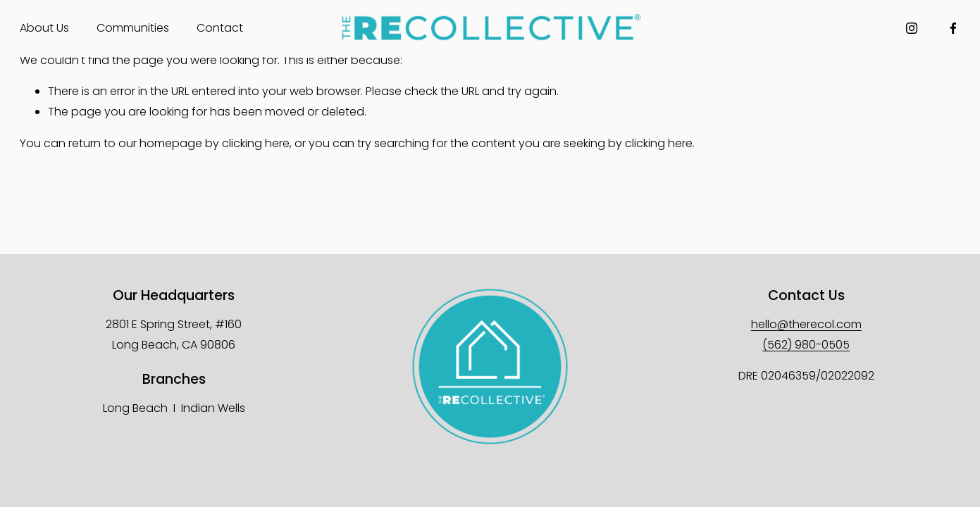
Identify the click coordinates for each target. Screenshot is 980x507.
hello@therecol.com (806, 324)
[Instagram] (912, 28)
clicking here (256, 143)
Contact (220, 28)
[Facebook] (953, 28)
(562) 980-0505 (806, 345)
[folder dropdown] (44, 28)
